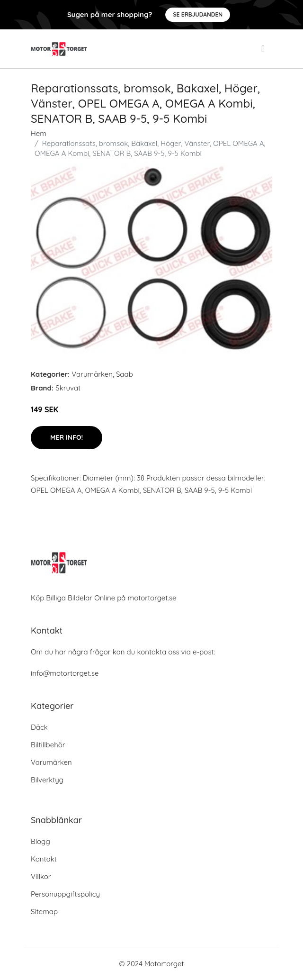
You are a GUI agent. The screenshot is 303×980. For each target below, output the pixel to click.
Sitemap (44, 912)
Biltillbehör (48, 745)
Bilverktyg (47, 780)
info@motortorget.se (65, 673)
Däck (39, 727)
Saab (125, 374)
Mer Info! (67, 437)
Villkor (41, 876)
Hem (39, 133)
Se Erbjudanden (198, 14)
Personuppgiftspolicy (65, 894)
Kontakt (44, 859)
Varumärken (92, 374)
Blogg (40, 841)
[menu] (264, 49)
